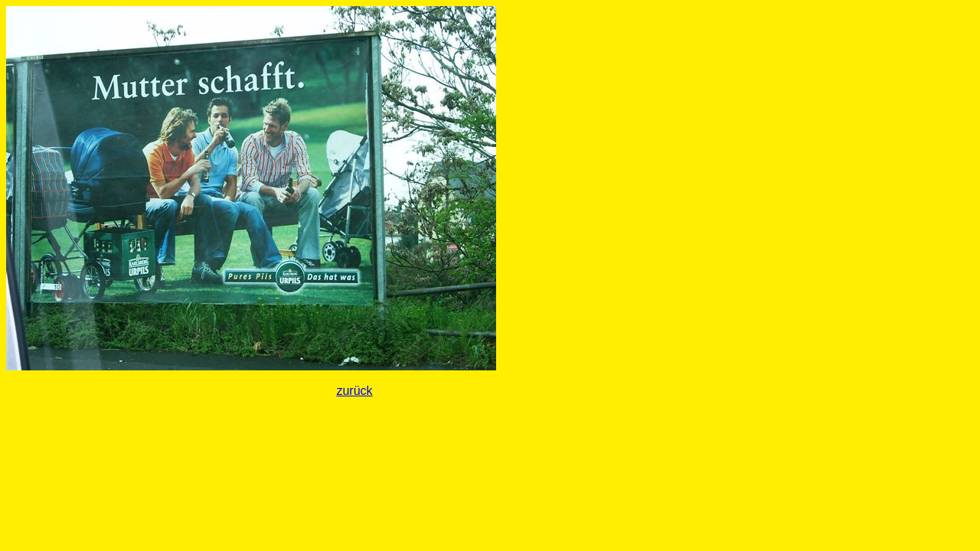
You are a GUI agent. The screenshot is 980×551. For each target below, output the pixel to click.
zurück (354, 391)
